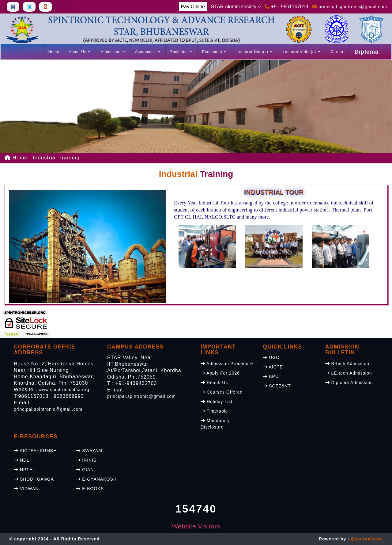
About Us (80, 52)
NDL (22, 460)
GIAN (85, 470)
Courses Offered (222, 392)
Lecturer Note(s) (255, 52)
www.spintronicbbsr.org (64, 390)
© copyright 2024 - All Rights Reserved (54, 539)
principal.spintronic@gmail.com (48, 409)
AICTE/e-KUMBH (35, 451)
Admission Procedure (227, 364)
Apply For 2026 (220, 373)
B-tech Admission (347, 364)
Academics (148, 52)
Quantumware (367, 539)
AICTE (273, 367)
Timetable (214, 411)
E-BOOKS (90, 489)
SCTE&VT (277, 386)
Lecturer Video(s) (302, 52)
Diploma (367, 52)
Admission (113, 52)
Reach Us (214, 383)
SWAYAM (89, 451)
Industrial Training (56, 158)
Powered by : (351, 539)
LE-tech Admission (349, 373)
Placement (215, 52)
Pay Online (193, 7)
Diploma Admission (349, 383)
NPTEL (24, 470)
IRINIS (86, 460)
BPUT (272, 376)
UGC (271, 357)
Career (337, 52)
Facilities (181, 52)
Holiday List (217, 402)
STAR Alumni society (236, 7)
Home (54, 52)
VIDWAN (26, 489)
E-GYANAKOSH (96, 479)
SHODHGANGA (34, 479)
